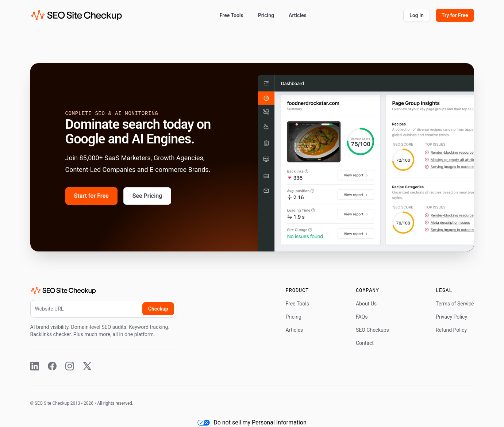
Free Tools (232, 15)
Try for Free (455, 15)
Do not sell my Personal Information (252, 422)
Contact (365, 343)
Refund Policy (451, 330)
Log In (417, 15)
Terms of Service (455, 304)
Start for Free (91, 196)
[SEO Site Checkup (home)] (77, 15)
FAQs (362, 317)
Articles (298, 15)
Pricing (266, 15)
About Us (366, 304)
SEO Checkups (372, 330)
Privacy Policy (451, 317)
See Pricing (147, 196)
